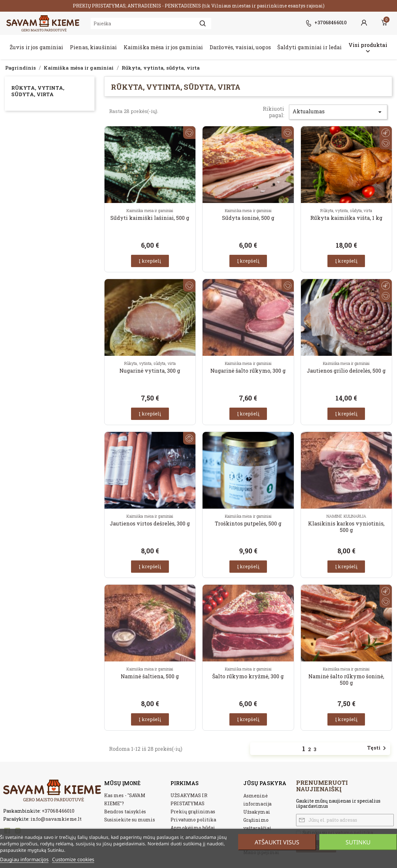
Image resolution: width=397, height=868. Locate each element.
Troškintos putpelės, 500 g (248, 523)
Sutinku (358, 842)
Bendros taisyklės (125, 812)
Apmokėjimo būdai (193, 828)
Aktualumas (338, 112)
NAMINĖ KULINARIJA (346, 516)
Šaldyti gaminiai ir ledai (309, 47)
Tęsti (378, 748)
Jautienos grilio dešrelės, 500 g (346, 371)
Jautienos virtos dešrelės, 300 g (150, 523)
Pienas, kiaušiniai (93, 47)
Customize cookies (73, 859)
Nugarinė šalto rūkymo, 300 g (248, 371)
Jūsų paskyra (265, 783)
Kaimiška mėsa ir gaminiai (150, 210)
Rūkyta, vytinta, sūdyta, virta (38, 91)
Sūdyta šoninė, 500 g (248, 218)
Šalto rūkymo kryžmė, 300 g (248, 676)
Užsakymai (257, 812)
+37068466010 (58, 811)
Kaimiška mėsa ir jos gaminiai (163, 47)
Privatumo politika (193, 820)
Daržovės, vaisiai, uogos (240, 47)
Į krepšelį (150, 261)
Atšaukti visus (277, 842)
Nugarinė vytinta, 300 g (150, 371)
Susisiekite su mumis (130, 820)
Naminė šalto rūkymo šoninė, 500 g (346, 679)
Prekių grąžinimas (193, 812)
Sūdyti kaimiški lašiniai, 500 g (150, 218)
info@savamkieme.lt (56, 819)
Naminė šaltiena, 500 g (150, 676)
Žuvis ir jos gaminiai (37, 47)
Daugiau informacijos (24, 859)
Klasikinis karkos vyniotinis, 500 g (346, 527)
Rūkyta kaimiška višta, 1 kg (346, 218)
